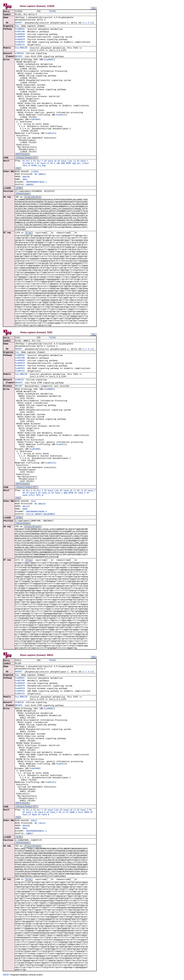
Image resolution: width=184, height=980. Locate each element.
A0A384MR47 (49, 515)
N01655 (19, 57)
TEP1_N (26, 166)
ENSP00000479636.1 (36, 182)
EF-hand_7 (83, 161)
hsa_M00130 (21, 48)
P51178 (30, 515)
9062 (25, 829)
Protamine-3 (29, 164)
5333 (33, 502)
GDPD (87, 813)
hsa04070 (20, 37)
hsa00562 (20, 29)
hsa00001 (49, 60)
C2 (75, 161)
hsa (17, 26)
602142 (26, 507)
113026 (35, 172)
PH (52, 164)
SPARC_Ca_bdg (38, 166)
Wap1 (35, 816)
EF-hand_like (65, 161)
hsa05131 (20, 45)
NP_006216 (40, 504)
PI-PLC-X (27, 161)
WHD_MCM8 (66, 164)
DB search (36, 197)
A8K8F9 (38, 515)
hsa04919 (20, 40)
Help (93, 8)
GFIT (35, 158)
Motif (18, 168)
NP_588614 (40, 174)
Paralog (28, 158)
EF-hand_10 (50, 161)
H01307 (19, 387)
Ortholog (19, 158)
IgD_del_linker (81, 164)
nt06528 (19, 54)
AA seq (27, 197)
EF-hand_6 (32, 494)
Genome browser (23, 194)
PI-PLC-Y (38, 161)
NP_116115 (40, 824)
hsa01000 (34, 120)
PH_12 (80, 491)
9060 (25, 510)
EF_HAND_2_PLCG (75, 813)
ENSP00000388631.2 (36, 832)
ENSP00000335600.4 (36, 512)
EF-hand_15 (43, 164)
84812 (34, 822)
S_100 (57, 164)
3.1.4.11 (88, 23)
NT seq (28, 233)
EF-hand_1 (57, 494)
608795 (26, 177)
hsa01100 (20, 32)
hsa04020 (20, 34)
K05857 (19, 23)
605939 (26, 827)
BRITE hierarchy (22, 154)
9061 (25, 180)
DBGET (6, 976)
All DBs (19, 188)
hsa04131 (61, 115)
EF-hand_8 (44, 816)
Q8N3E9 (30, 185)
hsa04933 (20, 42)
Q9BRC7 (30, 835)
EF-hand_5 (80, 494)
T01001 (52, 11)
